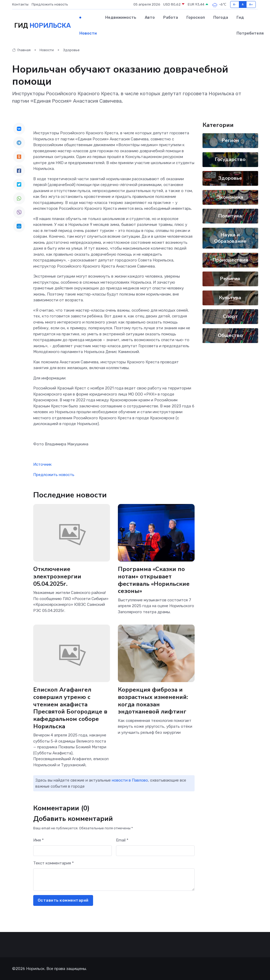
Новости (88, 33)
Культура (230, 298)
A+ (251, 4)
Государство (230, 159)
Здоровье (71, 50)
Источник (42, 464)
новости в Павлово (130, 780)
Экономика (230, 197)
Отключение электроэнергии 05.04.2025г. (57, 576)
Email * (122, 840)
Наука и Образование (230, 238)
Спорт (230, 316)
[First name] (73, 851)
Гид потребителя (250, 25)
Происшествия (230, 260)
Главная (21, 50)
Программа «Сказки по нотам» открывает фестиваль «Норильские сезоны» (154, 580)
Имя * (38, 840)
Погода (221, 17)
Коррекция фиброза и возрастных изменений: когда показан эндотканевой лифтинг (153, 701)
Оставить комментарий (63, 900)
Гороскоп (196, 17)
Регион (230, 140)
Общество (230, 335)
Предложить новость (50, 4)
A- (235, 4)
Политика (230, 216)
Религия (230, 279)
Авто (150, 17)
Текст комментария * (54, 863)
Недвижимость (121, 17)
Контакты (20, 4)
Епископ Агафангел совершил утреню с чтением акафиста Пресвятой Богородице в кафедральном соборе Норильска (70, 708)
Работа (171, 17)
